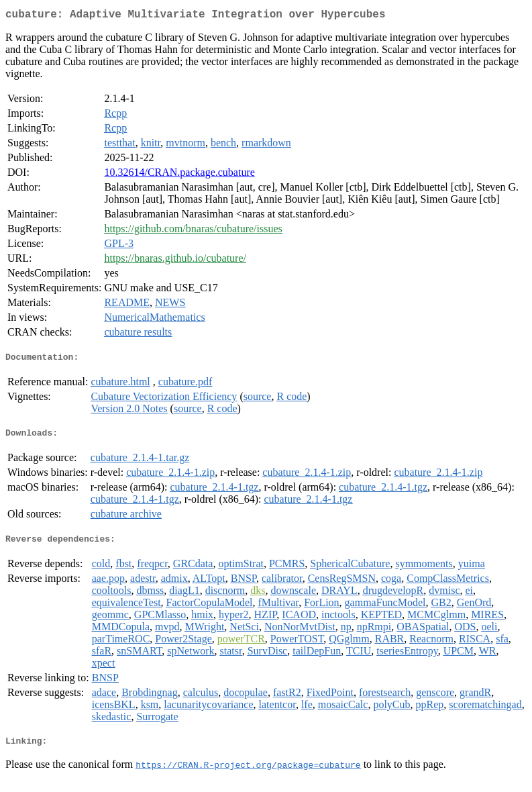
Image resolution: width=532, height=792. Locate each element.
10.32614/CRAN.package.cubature (179, 175)
